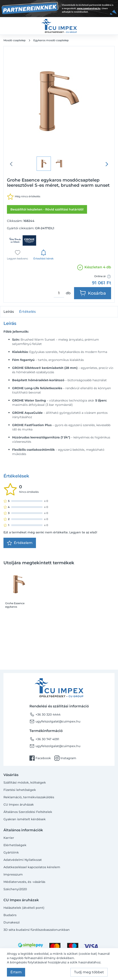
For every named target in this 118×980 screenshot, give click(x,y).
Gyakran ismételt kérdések (25, 819)
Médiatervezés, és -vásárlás (24, 882)
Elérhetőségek (15, 845)
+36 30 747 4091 (44, 739)
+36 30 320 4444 (45, 714)
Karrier (9, 838)
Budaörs (10, 915)
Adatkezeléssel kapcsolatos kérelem (32, 867)
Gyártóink (11, 852)
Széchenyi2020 (15, 889)
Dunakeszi (12, 922)
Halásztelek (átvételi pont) (24, 908)
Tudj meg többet (89, 972)
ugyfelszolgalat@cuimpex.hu (55, 721)
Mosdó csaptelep (15, 40)
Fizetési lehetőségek (20, 790)
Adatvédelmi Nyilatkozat (23, 860)
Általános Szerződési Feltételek (28, 812)
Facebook (40, 758)
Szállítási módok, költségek (25, 782)
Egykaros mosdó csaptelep (51, 40)
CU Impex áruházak (19, 805)
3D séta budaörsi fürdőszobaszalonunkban (37, 930)
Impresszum (13, 874)
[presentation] (107, 164)
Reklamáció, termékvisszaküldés (29, 797)
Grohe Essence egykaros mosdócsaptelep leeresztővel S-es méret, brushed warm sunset (16, 605)
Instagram (65, 758)
